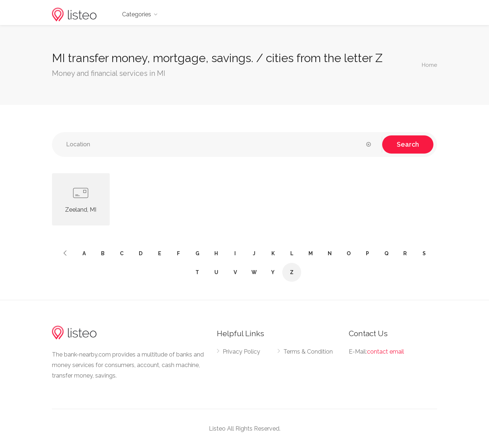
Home (429, 65)
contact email (385, 352)
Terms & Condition (308, 352)
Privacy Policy (241, 352)
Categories (137, 14)
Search (408, 144)
